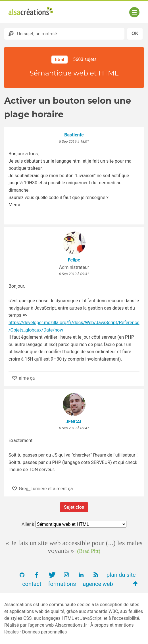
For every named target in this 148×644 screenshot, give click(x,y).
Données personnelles (44, 632)
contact (32, 584)
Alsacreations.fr (71, 625)
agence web (98, 584)
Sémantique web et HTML (74, 73)
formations (62, 584)
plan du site (121, 575)
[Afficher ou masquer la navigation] (134, 12)
